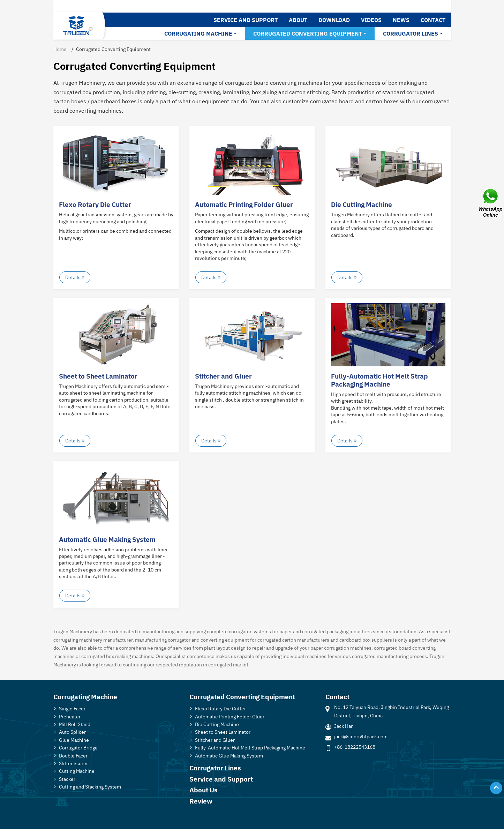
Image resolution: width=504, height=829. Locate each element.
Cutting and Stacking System (90, 787)
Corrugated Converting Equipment (242, 697)
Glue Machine (74, 740)
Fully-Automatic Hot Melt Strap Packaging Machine (379, 380)
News (401, 20)
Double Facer (73, 756)
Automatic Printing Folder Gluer (244, 204)
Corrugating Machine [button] (198, 33)
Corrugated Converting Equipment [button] (308, 33)
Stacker (67, 779)
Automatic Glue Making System (107, 539)
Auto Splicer (72, 732)
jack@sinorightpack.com (361, 736)
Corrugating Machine (85, 697)
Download (334, 20)
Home (60, 49)
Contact (433, 20)
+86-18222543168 (355, 747)
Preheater (70, 716)
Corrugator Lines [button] (411, 33)
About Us (204, 790)
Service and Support (246, 20)
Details (75, 277)
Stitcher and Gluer (223, 376)
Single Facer (72, 708)
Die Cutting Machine (362, 204)
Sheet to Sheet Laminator (98, 376)
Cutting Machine (77, 771)
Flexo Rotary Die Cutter (95, 204)
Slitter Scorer (73, 763)
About (298, 20)
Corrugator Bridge (78, 748)
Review (201, 801)
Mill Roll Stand (75, 724)
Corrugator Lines (215, 768)
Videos (371, 20)
